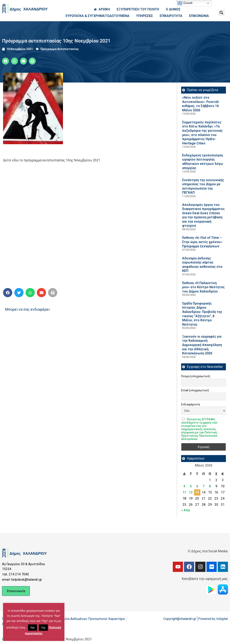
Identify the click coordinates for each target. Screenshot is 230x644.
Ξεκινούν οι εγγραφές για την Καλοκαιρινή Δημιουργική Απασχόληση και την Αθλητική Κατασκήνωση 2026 (202, 345)
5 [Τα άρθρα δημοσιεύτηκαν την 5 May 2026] (191, 486)
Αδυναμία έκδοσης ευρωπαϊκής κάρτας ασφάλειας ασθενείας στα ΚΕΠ (202, 265)
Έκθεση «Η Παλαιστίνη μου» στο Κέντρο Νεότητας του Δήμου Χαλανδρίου (203, 287)
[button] (222, 13)
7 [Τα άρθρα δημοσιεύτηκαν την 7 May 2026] (204, 486)
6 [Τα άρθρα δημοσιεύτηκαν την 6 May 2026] (197, 486)
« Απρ (186, 510)
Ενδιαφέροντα (191, 404)
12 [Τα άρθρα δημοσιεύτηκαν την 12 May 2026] (191, 492)
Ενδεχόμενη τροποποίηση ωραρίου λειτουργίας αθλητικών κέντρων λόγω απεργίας (203, 162)
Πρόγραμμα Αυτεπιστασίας (60, 49)
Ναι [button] (33, 628)
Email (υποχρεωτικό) (195, 390)
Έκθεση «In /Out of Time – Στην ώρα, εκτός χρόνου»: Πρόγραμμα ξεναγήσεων (202, 242)
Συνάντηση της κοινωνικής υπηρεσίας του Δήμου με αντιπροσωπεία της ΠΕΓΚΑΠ (203, 186)
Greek (185, 3)
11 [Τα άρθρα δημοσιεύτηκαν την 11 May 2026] (184, 492)
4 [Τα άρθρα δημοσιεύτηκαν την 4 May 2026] (184, 486)
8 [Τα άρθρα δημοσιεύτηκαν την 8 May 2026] (210, 486)
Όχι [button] (43, 628)
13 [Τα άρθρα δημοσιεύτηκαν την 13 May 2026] (197, 492)
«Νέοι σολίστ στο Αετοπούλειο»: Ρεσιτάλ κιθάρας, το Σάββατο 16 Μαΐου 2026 (200, 104)
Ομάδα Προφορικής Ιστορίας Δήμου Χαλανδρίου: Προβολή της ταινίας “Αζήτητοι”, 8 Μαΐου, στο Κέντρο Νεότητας (202, 314)
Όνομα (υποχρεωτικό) (196, 376)
